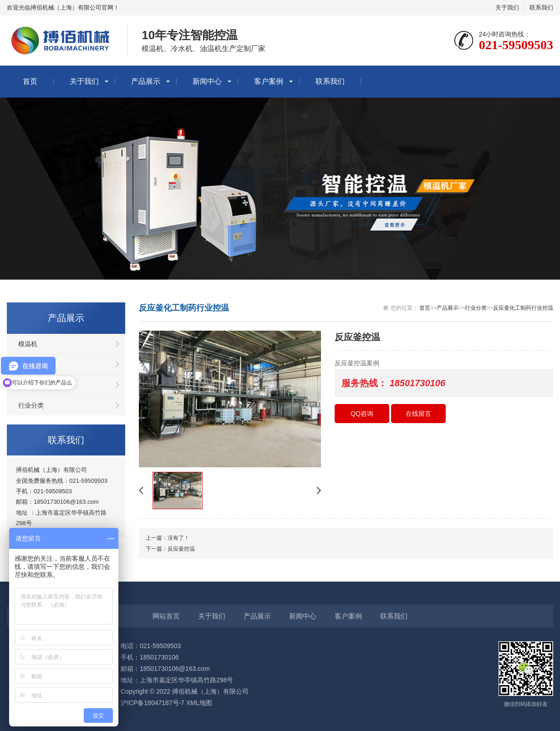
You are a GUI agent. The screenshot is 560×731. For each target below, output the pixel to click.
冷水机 (28, 364)
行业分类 (31, 405)
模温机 (28, 344)
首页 (30, 81)
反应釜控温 (181, 549)
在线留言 (418, 414)
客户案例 (269, 81)
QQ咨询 (362, 414)
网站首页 (166, 616)
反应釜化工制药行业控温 (523, 308)
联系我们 (541, 8)
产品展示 (146, 81)
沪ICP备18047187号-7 (153, 703)
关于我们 (507, 8)
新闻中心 (207, 81)
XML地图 (199, 703)
